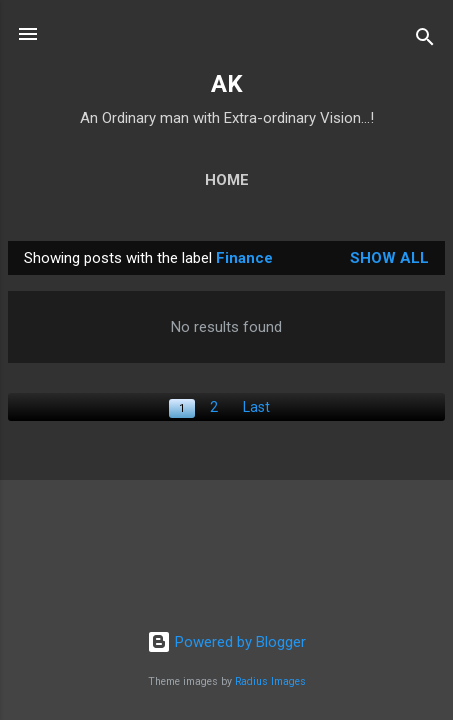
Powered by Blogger (226, 642)
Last (256, 407)
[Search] (425, 40)
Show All (389, 258)
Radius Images (270, 681)
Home (227, 180)
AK (227, 84)
